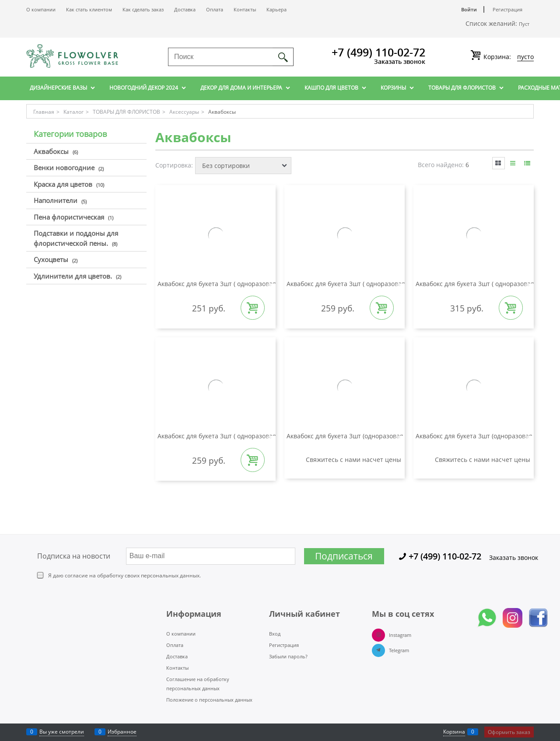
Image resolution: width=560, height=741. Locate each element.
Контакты (245, 9)
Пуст (524, 24)
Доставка (185, 9)
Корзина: (508, 57)
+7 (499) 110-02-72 (378, 52)
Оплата (215, 9)
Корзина (454, 732)
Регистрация (507, 9)
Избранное (122, 732)
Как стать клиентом (89, 9)
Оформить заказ (509, 732)
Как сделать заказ (143, 9)
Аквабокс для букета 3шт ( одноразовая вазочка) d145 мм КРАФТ (254, 284)
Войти (469, 9)
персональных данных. (171, 575)
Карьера (276, 9)
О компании (41, 9)
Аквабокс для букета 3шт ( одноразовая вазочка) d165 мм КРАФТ (383, 284)
